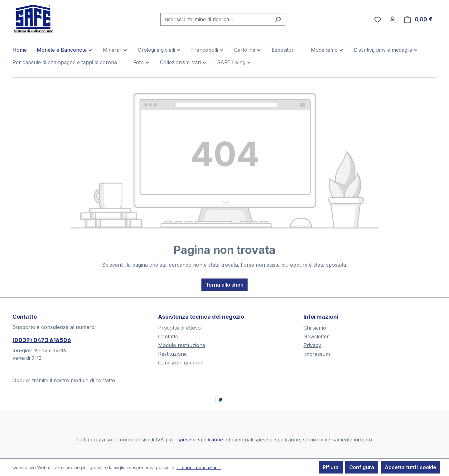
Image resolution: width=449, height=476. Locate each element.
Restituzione (172, 354)
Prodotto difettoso (179, 328)
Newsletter (316, 336)
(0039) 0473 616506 (42, 340)
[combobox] (215, 19)
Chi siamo (315, 328)
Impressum (317, 354)
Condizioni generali (180, 363)
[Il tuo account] (393, 19)
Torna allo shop (224, 285)
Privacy (312, 345)
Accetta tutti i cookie (410, 467)
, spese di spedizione (199, 440)
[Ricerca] (278, 19)
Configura (362, 467)
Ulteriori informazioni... (199, 467)
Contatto (168, 336)
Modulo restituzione (182, 345)
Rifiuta (331, 467)
